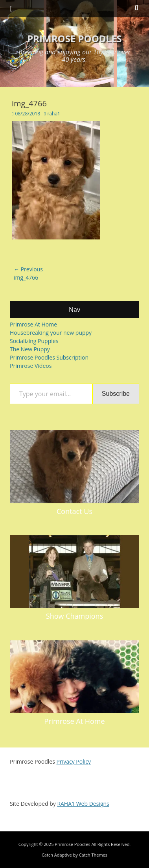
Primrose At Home (33, 324)
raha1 (53, 114)
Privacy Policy (74, 761)
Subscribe (116, 394)
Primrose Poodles (74, 38)
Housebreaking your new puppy (51, 333)
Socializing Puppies (34, 341)
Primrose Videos (31, 366)
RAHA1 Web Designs (83, 804)
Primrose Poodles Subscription (49, 357)
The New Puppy (30, 349)
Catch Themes (93, 855)
